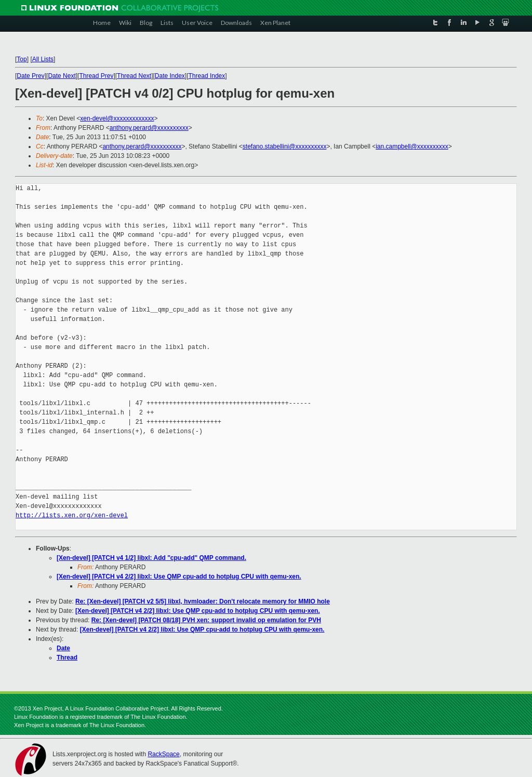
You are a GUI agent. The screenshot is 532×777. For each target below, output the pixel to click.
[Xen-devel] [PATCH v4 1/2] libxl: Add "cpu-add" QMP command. (151, 558)
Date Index (170, 76)
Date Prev (30, 76)
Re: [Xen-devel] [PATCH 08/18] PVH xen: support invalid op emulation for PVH (206, 620)
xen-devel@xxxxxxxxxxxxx (117, 118)
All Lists (43, 59)
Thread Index (207, 76)
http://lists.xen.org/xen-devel (72, 515)
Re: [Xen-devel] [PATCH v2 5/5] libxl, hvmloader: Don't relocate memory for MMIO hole (203, 601)
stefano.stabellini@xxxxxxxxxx (285, 146)
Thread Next (134, 76)
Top (22, 59)
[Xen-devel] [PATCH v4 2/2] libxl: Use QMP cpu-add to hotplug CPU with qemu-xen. (179, 577)
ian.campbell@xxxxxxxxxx (412, 146)
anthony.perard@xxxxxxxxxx (149, 128)
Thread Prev (96, 76)
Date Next (62, 76)
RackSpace (163, 754)
